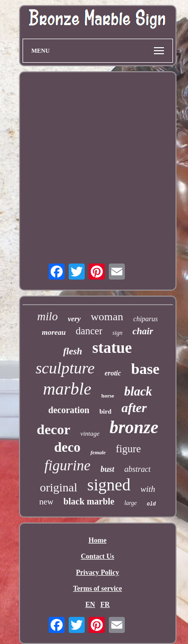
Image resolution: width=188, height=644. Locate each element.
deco (67, 447)
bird (105, 411)
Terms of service (98, 589)
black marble (89, 501)
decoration (69, 410)
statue (112, 348)
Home (98, 540)
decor (53, 429)
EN (90, 605)
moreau (54, 332)
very (74, 319)
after (134, 408)
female (98, 452)
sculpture (65, 368)
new (46, 502)
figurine (68, 465)
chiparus (146, 319)
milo (47, 316)
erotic (113, 373)
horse (108, 396)
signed (109, 485)
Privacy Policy (98, 572)
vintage (90, 433)
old (151, 504)
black (138, 391)
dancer (89, 331)
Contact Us (98, 556)
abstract (137, 469)
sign (117, 333)
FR (105, 605)
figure (128, 449)
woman (107, 316)
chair (143, 331)
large (131, 503)
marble (67, 389)
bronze (134, 427)
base (145, 369)
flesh (73, 351)
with (148, 489)
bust (107, 469)
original (58, 487)
